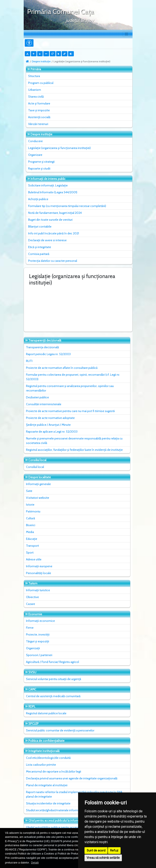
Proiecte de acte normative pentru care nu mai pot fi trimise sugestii (70, 411)
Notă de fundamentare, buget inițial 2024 (55, 213)
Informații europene (39, 566)
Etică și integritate (40, 247)
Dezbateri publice (37, 397)
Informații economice (40, 621)
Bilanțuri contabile (40, 226)
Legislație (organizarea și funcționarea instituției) (59, 148)
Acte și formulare (39, 103)
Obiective (32, 597)
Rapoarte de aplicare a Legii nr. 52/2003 (52, 432)
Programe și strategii (41, 162)
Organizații (33, 648)
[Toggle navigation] (127, 34)
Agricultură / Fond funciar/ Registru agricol (52, 662)
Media (30, 532)
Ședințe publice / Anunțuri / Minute (48, 425)
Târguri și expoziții (38, 641)
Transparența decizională (42, 347)
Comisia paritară (39, 254)
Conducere (35, 141)
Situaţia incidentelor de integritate (48, 803)
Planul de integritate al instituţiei (47, 785)
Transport (32, 546)
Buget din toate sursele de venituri (50, 220)
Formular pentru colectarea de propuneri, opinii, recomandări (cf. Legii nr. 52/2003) (73, 377)
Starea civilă (36, 97)
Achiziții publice (38, 199)
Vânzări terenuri (38, 124)
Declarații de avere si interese (47, 240)
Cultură (31, 518)
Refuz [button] (114, 850)
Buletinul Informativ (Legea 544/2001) (53, 192)
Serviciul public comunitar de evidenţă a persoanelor (60, 730)
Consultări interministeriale (44, 404)
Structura (34, 76)
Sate (29, 491)
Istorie (30, 505)
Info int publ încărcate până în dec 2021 (54, 233)
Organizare (35, 155)
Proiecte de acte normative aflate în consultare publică (62, 368)
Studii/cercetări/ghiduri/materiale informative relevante (62, 810)
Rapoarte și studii (39, 168)
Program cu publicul (41, 83)
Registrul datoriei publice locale (46, 713)
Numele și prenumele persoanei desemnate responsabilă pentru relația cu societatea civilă (74, 441)
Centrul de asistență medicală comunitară (53, 696)
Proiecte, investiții (38, 634)
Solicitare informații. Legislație (48, 185)
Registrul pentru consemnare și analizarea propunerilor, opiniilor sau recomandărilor (70, 388)
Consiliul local (35, 467)
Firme (30, 628)
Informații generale (38, 484)
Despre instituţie (41, 61)
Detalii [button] (35, 863)
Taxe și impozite (39, 110)
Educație (32, 539)
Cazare (31, 604)
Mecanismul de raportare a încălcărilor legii (54, 771)
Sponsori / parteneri (39, 655)
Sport (30, 552)
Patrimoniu (33, 511)
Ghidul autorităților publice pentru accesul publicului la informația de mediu (74, 827)
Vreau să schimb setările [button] (103, 858)
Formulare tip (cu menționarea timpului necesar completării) (67, 206)
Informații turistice (38, 590)
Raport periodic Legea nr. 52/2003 (48, 354)
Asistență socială (39, 117)
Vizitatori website (38, 498)
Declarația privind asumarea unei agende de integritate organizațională (72, 778)
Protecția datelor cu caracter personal (53, 261)
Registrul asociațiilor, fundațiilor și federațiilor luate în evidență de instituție (74, 450)
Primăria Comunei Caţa (61, 11)
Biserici (31, 525)
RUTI (29, 361)
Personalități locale (39, 573)
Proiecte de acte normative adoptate (50, 418)
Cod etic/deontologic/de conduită (48, 758)
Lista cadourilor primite (41, 765)
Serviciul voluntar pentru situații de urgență (54, 679)
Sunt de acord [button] (96, 850)
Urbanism (35, 90)
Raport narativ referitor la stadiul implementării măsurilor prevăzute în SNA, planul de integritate (74, 794)
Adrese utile (34, 559)
